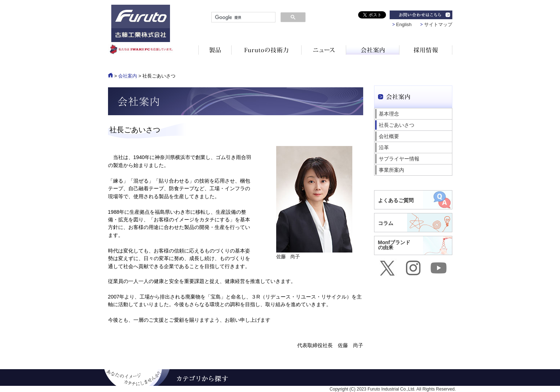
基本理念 (389, 114)
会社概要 (389, 136)
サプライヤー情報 (399, 159)
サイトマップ (438, 24)
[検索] (243, 17)
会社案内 (128, 76)
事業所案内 (391, 170)
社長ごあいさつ (397, 125)
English (404, 24)
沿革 (384, 147)
